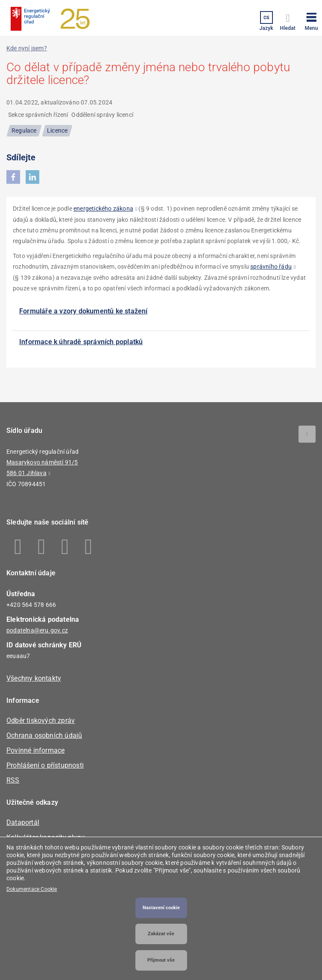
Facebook (18, 547)
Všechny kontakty (34, 678)
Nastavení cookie (161, 908)
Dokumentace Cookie (32, 889)
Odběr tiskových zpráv (41, 721)
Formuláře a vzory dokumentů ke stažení (83, 311)
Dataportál (23, 822)
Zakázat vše (161, 934)
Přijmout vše (161, 960)
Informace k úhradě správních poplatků (81, 342)
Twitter (65, 547)
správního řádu (271, 267)
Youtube (89, 547)
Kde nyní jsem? (27, 48)
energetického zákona (103, 209)
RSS (13, 780)
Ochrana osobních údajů (44, 735)
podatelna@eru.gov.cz (37, 630)
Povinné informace (35, 750)
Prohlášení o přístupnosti (45, 765)
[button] (311, 20)
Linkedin (42, 547)
